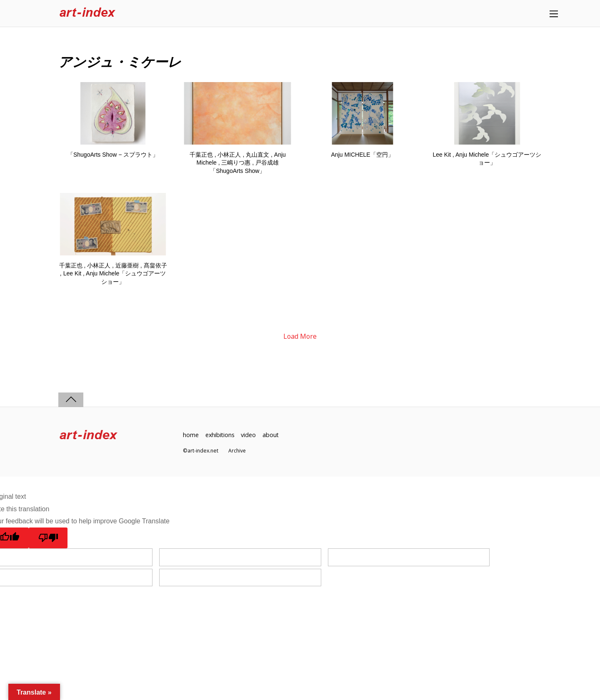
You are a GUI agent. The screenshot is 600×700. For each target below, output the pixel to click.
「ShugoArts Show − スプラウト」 (113, 155)
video (249, 435)
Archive (237, 451)
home (191, 435)
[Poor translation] (49, 538)
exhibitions (220, 435)
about (272, 435)
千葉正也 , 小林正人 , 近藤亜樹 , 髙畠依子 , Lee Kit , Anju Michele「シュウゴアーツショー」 (113, 274)
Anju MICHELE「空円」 (362, 155)
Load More (300, 337)
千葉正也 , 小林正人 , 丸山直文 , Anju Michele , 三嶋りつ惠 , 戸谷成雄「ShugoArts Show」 (238, 163)
